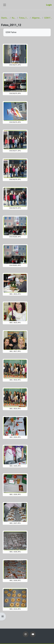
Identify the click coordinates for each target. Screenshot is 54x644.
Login (49, 5)
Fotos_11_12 (24, 18)
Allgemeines (36, 18)
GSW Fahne (49, 18)
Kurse (14, 18)
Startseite (5, 18)
